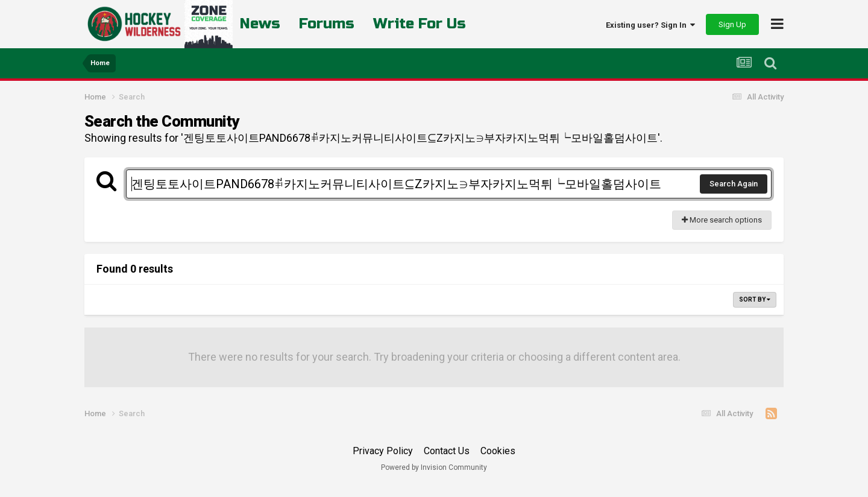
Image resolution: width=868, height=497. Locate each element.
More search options (722, 220)
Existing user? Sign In (650, 25)
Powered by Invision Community (434, 467)
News (260, 24)
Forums (327, 24)
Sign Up (732, 24)
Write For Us (420, 24)
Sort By (755, 299)
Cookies (498, 451)
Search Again (734, 184)
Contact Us (447, 451)
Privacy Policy (383, 451)
